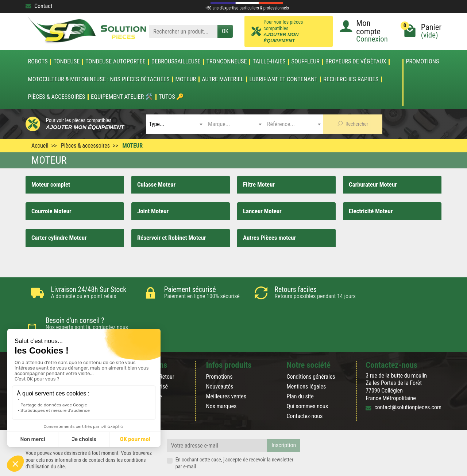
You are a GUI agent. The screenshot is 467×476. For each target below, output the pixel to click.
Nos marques (221, 382)
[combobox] (175, 124)
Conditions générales (311, 352)
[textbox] (175, 124)
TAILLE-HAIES (269, 62)
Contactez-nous (305, 392)
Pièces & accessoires (56, 97)
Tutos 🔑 (171, 97)
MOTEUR (186, 79)
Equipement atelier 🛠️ (122, 97)
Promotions (422, 62)
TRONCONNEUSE (227, 62)
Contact (39, 6)
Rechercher (353, 124)
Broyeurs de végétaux (356, 62)
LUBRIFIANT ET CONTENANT (284, 79)
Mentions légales (306, 362)
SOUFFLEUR (306, 62)
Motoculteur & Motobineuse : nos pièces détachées (99, 79)
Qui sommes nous (307, 382)
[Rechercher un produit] (183, 32)
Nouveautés (219, 362)
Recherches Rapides (351, 79)
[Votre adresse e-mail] (217, 421)
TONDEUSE (66, 62)
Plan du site (300, 372)
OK (225, 31)
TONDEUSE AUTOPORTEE (115, 62)
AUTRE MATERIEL (223, 79)
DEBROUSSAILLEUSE (176, 62)
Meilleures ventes (226, 372)
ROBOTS (38, 62)
